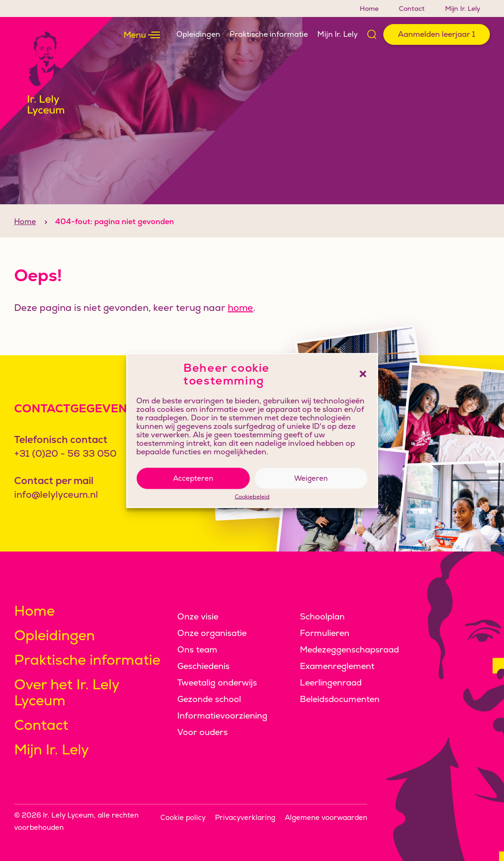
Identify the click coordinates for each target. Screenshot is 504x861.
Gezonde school (209, 699)
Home (369, 8)
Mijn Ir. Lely (463, 8)
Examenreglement (337, 666)
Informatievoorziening (222, 715)
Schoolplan (322, 616)
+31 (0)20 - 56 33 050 (65, 453)
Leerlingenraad (331, 682)
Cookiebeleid (252, 497)
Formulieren (325, 633)
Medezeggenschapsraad (349, 649)
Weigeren (311, 478)
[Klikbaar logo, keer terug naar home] (57, 74)
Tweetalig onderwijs (217, 682)
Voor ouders (202, 732)
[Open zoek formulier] (373, 34)
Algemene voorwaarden (326, 817)
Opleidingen (198, 34)
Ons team (197, 649)
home (240, 324)
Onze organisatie (212, 633)
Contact (412, 8)
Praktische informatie (269, 34)
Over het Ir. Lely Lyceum (67, 692)
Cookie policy (183, 817)
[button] (363, 374)
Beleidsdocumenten (340, 699)
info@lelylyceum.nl (56, 494)
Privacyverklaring (245, 817)
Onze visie (198, 616)
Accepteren (193, 478)
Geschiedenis (203, 666)
